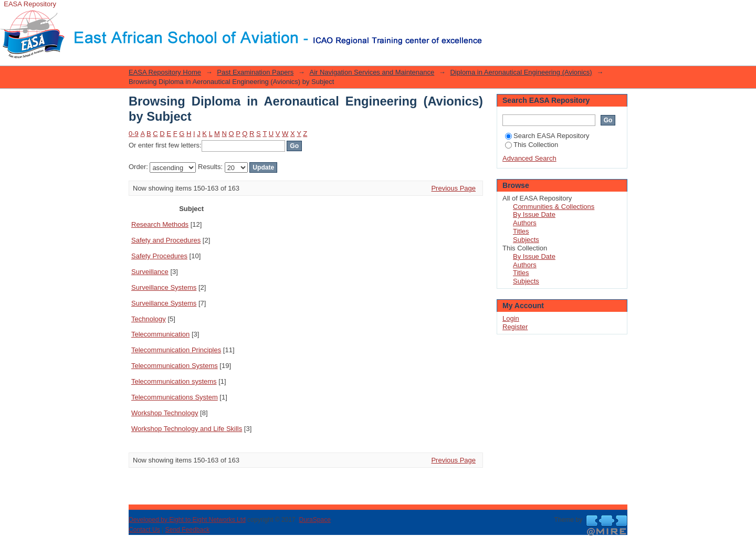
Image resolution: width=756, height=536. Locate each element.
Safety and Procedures (166, 240)
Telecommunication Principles (176, 350)
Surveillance (150, 272)
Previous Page (453, 188)
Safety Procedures (159, 256)
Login (490, 13)
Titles (521, 231)
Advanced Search (529, 158)
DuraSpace (314, 520)
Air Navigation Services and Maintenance (372, 72)
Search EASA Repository (547, 136)
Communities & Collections (554, 207)
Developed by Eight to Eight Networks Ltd (187, 520)
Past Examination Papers (255, 72)
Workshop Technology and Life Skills (187, 429)
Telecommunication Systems (175, 366)
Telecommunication (160, 334)
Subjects (526, 240)
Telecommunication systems (174, 381)
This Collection (532, 145)
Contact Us (144, 530)
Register (515, 327)
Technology (149, 319)
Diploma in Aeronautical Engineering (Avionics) (521, 72)
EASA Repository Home (165, 72)
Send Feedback (188, 530)
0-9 (134, 134)
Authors (525, 223)
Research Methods (160, 224)
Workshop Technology (165, 413)
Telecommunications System (175, 397)
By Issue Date (534, 214)
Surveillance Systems (164, 287)
